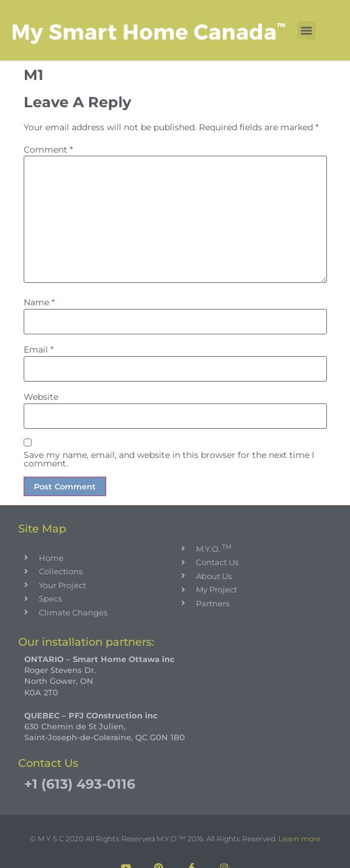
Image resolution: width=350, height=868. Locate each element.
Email (39, 350)
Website (41, 397)
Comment (48, 150)
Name (39, 302)
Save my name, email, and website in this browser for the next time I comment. (169, 459)
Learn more (299, 839)
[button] (306, 30)
